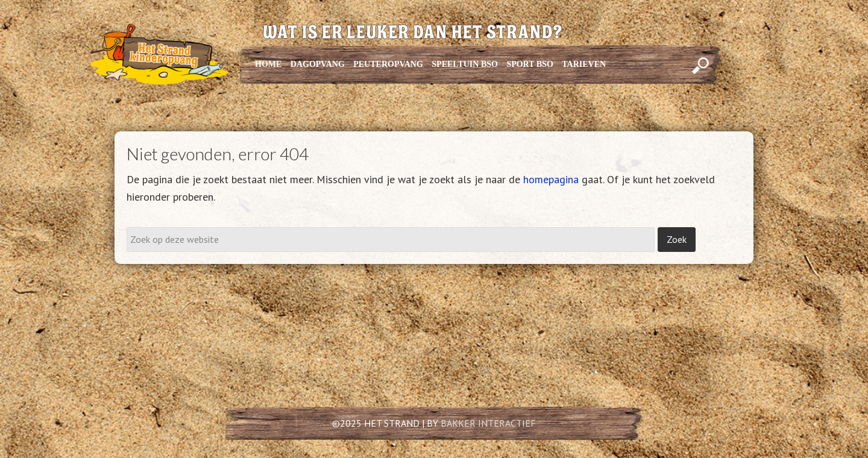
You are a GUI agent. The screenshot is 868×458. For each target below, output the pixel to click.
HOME (268, 64)
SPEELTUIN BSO (465, 64)
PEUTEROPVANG (388, 64)
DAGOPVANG (318, 64)
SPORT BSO (530, 64)
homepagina (551, 179)
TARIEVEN (584, 64)
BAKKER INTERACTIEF (488, 423)
